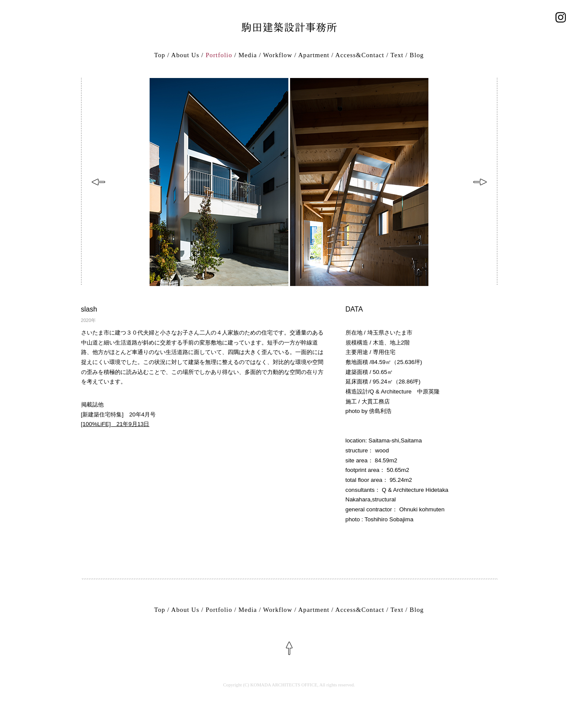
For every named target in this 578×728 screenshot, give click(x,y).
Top (160, 55)
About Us (185, 55)
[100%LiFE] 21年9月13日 (115, 424)
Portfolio (219, 55)
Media (248, 55)
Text (397, 55)
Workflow (278, 55)
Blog (417, 55)
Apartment (314, 55)
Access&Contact (360, 55)
